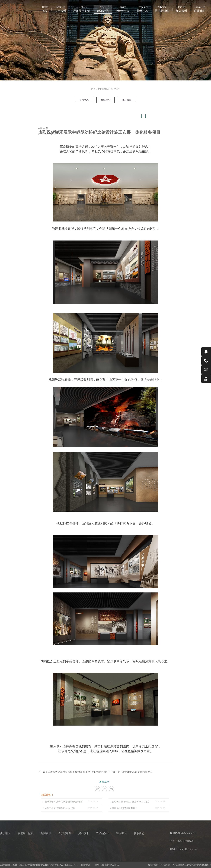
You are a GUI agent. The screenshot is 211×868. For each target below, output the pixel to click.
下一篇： (130, 772)
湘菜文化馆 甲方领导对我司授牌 (60, 808)
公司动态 (114, 89)
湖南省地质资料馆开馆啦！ (125, 808)
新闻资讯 (103, 89)
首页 (45, 9)
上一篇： (73, 772)
